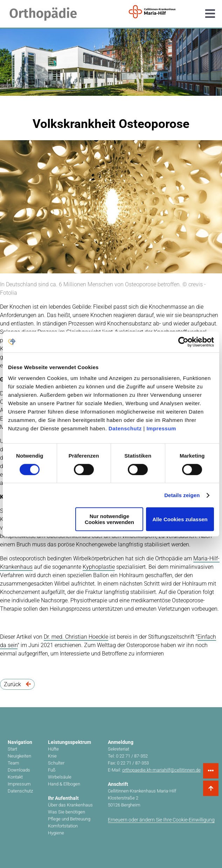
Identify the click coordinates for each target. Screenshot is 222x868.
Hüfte (53, 749)
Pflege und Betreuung (69, 819)
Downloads (19, 770)
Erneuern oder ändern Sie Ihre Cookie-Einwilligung (161, 820)
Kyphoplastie (99, 567)
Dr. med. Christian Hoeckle (76, 637)
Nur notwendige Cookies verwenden (109, 519)
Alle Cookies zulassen (180, 519)
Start (12, 749)
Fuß (52, 770)
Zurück (17, 684)
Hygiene (56, 833)
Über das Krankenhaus (70, 805)
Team (13, 763)
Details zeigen (182, 495)
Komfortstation (63, 826)
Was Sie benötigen (67, 812)
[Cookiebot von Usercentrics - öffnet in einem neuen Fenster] (183, 342)
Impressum (161, 428)
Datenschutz (125, 428)
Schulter (56, 763)
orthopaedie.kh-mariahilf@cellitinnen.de (161, 770)
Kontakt (15, 777)
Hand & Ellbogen (64, 784)
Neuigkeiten (19, 756)
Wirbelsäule (60, 777)
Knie (52, 756)
